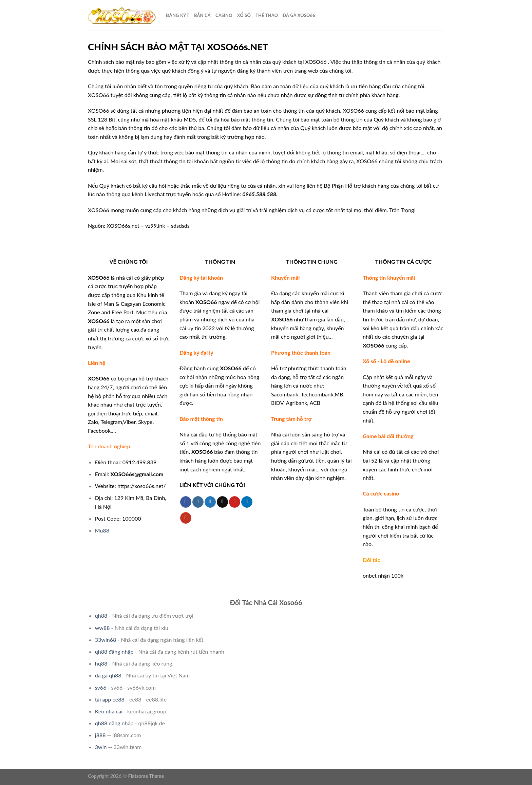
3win (101, 747)
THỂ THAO (267, 15)
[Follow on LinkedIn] (247, 502)
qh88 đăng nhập (114, 651)
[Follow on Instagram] (198, 502)
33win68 (106, 640)
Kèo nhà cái (109, 711)
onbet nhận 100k (383, 575)
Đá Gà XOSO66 (299, 15)
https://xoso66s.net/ (142, 486)
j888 (100, 735)
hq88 (101, 663)
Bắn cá (202, 15)
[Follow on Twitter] (210, 502)
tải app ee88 (110, 699)
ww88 (102, 628)
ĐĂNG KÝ (178, 15)
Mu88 (102, 530)
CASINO (224, 15)
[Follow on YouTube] (186, 518)
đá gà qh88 (108, 675)
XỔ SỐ (244, 15)
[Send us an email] (222, 502)
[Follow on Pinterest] (235, 502)
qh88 (101, 615)
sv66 (101, 687)
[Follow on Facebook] (186, 502)
